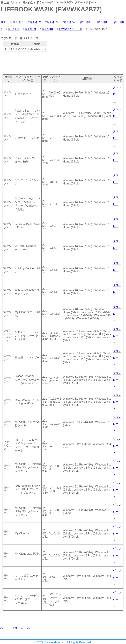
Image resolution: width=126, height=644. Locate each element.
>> (28, 628)
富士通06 (103, 22)
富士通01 (18, 22)
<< (2, 628)
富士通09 (30, 29)
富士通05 (86, 22)
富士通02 (35, 22)
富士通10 (47, 29)
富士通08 (13, 29)
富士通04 (69, 22)
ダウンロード (117, 94)
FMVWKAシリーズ (71, 29)
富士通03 (52, 22)
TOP (3, 22)
